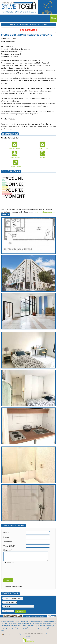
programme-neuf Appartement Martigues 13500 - (41, 627)
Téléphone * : (9, 542)
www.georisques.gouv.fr (45, 212)
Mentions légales (19, 634)
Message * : (8, 550)
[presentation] (22, 569)
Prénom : (7, 537)
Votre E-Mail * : (10, 546)
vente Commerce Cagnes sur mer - (13, 627)
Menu (53, 18)
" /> (8, 611)
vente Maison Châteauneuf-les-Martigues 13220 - (28, 623)
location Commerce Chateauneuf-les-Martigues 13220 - (19, 625)
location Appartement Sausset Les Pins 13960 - (16, 622)
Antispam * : (9, 563)
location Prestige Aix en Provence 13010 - (15, 629)
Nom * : (6, 533)
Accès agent (8, 634)
